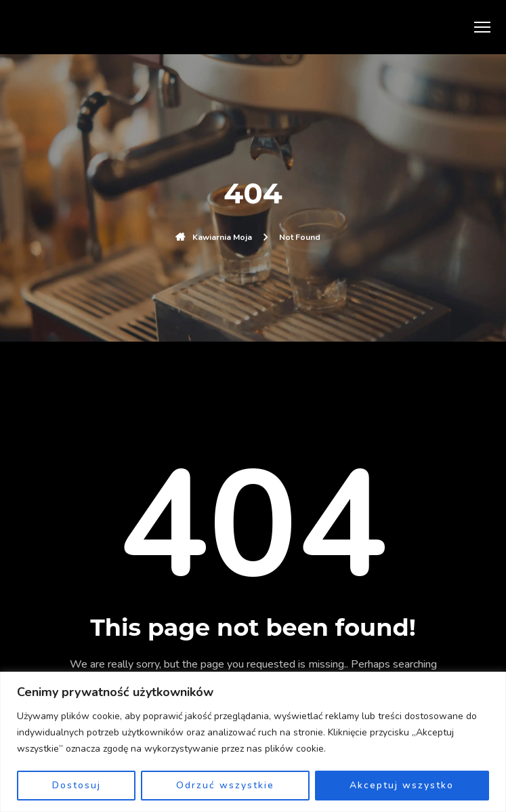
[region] (253, 742)
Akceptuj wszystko (402, 785)
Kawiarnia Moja (222, 237)
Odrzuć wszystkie (225, 785)
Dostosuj (77, 785)
